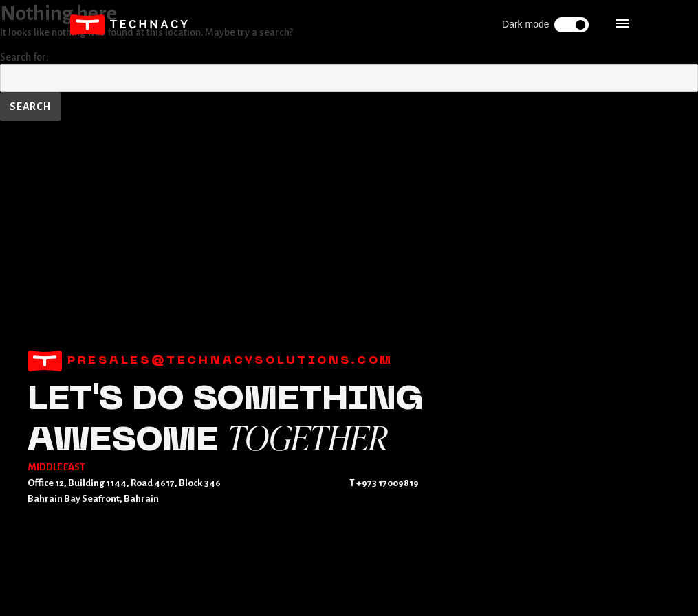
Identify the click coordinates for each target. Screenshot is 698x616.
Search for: (24, 57)
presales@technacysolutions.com (210, 361)
